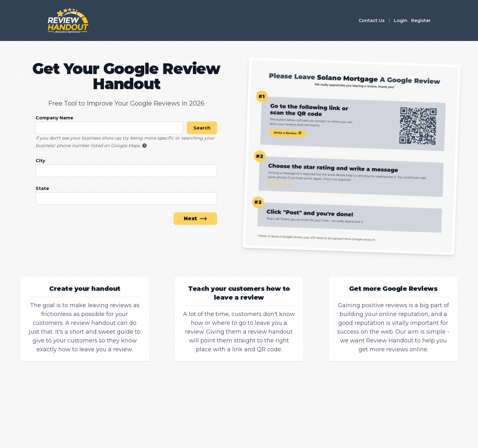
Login (401, 20)
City (40, 161)
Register (421, 20)
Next (195, 219)
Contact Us (372, 20)
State (42, 188)
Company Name (55, 118)
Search (202, 128)
